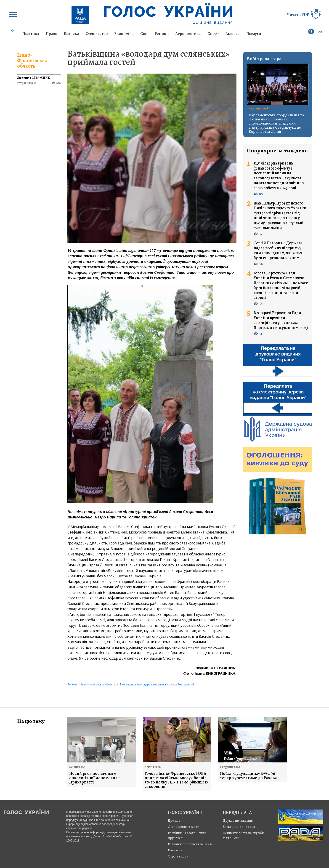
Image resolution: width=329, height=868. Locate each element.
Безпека (71, 34)
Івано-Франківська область (32, 60)
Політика (31, 34)
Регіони (162, 34)
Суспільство (97, 34)
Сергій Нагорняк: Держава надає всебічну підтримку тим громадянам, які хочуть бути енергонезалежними (279, 250)
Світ (144, 34)
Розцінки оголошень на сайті (190, 844)
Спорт (213, 34)
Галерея (233, 34)
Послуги (254, 34)
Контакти (175, 850)
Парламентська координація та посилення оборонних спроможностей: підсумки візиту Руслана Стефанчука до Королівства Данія (276, 123)
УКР (321, 32)
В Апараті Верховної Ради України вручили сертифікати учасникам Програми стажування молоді (281, 320)
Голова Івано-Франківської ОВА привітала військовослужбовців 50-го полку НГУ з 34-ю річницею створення (176, 780)
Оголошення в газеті (184, 827)
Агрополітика (188, 34)
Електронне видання (239, 827)
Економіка (124, 34)
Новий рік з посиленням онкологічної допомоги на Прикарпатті (95, 778)
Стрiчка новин (179, 856)
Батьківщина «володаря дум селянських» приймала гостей (149, 58)
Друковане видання (238, 820)
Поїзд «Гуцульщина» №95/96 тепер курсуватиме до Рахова (248, 776)
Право (52, 34)
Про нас (174, 820)
